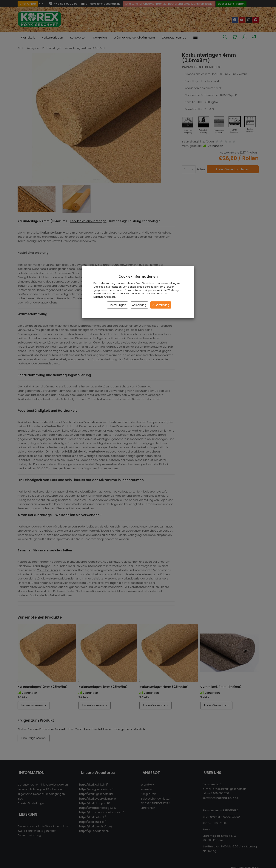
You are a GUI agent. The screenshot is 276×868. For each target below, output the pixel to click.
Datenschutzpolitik (104, 297)
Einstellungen (117, 305)
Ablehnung (139, 305)
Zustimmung (161, 305)
